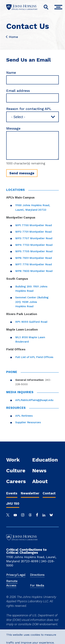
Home (12, 37)
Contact (49, 493)
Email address (18, 91)
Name (11, 73)
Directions (37, 575)
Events (12, 493)
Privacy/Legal (16, 575)
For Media (37, 585)
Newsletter (30, 493)
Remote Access (12, 583)
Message (13, 128)
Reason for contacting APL (29, 109)
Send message (22, 173)
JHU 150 (13, 504)
